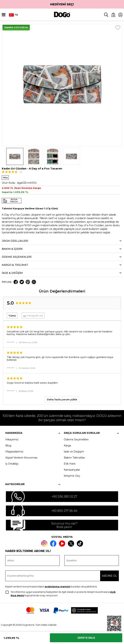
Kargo (68, 446)
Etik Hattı (70, 464)
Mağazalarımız (14, 452)
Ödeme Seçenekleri (76, 439)
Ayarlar (23, 640)
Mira (5, 177)
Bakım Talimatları (74, 458)
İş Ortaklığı (12, 464)
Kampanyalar (72, 470)
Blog (8, 446)
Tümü (12, 316)
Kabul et (100, 640)
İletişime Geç (72, 476)
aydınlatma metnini (57, 587)
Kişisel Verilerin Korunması (21, 458)
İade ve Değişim (74, 452)
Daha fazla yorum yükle (62, 399)
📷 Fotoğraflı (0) (33, 316)
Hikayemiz (12, 439)
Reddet (62, 640)
